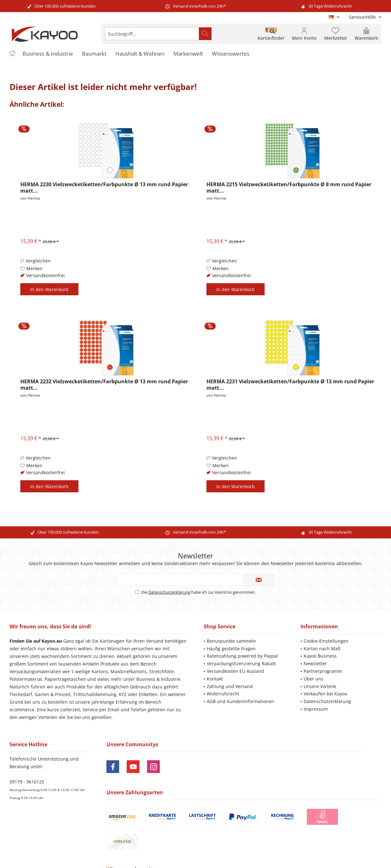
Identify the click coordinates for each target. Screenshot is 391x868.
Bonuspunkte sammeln (231, 641)
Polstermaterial (26, 679)
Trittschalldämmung (95, 694)
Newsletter (315, 663)
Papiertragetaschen (65, 679)
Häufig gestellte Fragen (231, 649)
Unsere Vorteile (320, 686)
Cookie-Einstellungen (326, 641)
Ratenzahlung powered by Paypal (242, 656)
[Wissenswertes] (231, 54)
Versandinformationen (305, 833)
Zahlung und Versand (230, 686)
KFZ (123, 694)
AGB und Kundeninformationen (240, 701)
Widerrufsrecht (223, 694)
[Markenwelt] (188, 54)
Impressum (316, 709)
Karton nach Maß (322, 649)
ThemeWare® (239, 856)
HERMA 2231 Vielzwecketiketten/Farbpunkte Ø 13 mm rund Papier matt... (290, 385)
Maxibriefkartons (129, 671)
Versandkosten (202, 828)
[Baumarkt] (94, 54)
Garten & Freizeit (53, 694)
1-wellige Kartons (90, 671)
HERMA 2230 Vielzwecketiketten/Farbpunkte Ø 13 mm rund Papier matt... (104, 188)
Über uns (313, 679)
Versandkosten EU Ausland (235, 671)
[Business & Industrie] (48, 54)
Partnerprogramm (323, 671)
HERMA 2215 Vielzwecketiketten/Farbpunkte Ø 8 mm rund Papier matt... (289, 188)
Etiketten (148, 694)
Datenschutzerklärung (169, 592)
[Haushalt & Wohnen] (140, 54)
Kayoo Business (320, 656)
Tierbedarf (21, 694)
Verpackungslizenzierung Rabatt (241, 663)
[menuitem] (363, 17)
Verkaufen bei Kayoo (325, 694)
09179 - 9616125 (27, 782)
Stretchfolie (162, 671)
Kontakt (215, 679)
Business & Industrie (158, 679)
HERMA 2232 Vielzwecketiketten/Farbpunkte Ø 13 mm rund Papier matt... (104, 385)
